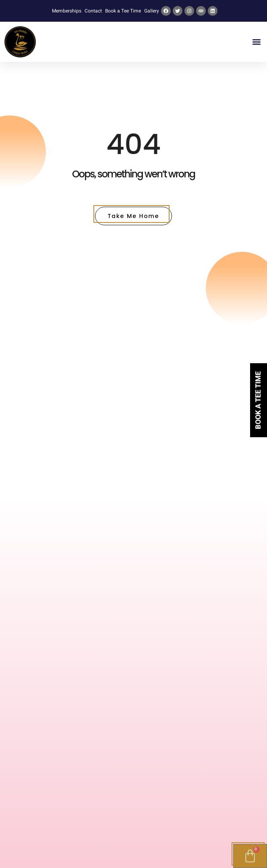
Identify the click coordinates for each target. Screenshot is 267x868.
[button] (256, 42)
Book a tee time (258, 400)
